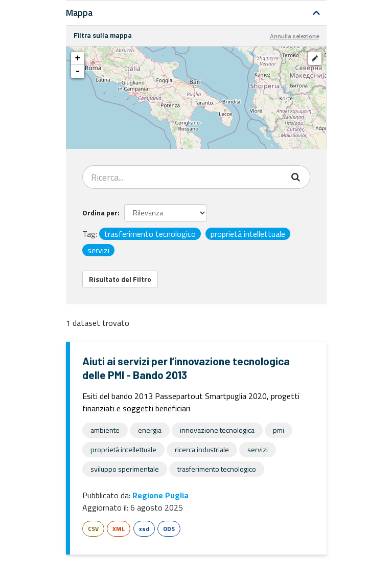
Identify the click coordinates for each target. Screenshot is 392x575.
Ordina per (100, 213)
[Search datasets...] (183, 177)
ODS (169, 529)
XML (119, 529)
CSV (93, 529)
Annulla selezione (294, 36)
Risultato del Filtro (120, 279)
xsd (144, 529)
